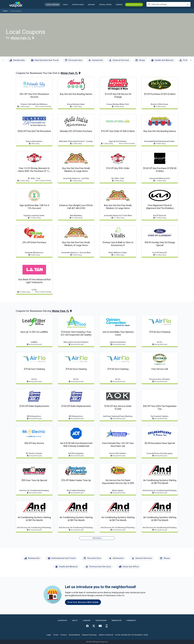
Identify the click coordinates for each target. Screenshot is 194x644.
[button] (105, 5)
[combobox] (169, 4)
